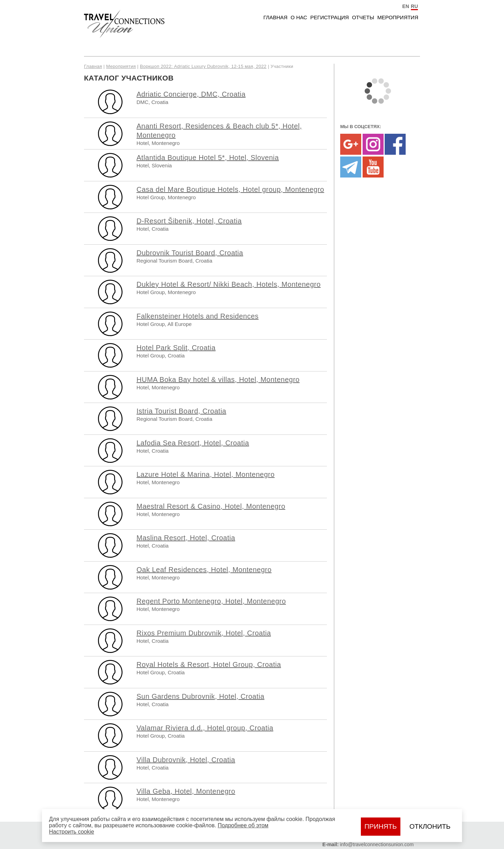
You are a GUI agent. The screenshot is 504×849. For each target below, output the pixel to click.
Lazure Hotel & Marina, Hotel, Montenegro (206, 474)
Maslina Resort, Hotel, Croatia (186, 538)
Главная (276, 17)
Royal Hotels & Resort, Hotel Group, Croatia (209, 664)
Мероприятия (398, 17)
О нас (299, 17)
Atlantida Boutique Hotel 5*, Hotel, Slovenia (208, 158)
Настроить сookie (72, 832)
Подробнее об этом (243, 825)
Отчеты (363, 17)
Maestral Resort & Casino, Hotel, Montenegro (211, 506)
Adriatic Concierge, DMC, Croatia (191, 94)
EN (405, 6)
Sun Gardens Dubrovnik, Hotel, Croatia (200, 696)
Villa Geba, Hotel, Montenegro (186, 791)
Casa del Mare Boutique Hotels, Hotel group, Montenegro (230, 189)
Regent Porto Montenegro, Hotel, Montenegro (211, 601)
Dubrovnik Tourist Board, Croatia (190, 253)
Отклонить (430, 826)
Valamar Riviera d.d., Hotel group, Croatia (205, 728)
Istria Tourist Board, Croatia (181, 411)
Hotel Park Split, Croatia (176, 348)
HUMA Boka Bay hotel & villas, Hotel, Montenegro (218, 380)
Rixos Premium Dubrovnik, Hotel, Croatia (204, 633)
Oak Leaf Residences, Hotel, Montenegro (204, 570)
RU (414, 6)
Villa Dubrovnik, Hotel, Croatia (186, 760)
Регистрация (330, 17)
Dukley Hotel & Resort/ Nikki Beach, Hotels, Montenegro (229, 284)
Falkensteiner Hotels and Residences (198, 316)
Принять (380, 826)
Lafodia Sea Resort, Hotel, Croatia (193, 443)
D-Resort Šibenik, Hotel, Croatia (189, 221)
